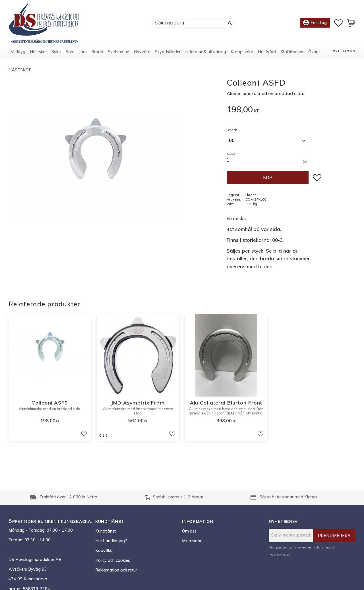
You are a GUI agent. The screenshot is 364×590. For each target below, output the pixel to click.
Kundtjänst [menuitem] (106, 531)
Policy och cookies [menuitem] (113, 560)
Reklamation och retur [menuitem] (116, 570)
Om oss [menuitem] (189, 531)
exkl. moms (343, 51)
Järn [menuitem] (83, 52)
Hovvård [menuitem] (142, 52)
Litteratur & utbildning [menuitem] (206, 52)
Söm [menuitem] (70, 52)
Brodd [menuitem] (97, 52)
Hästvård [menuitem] (267, 52)
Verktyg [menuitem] (18, 52)
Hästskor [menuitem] (38, 52)
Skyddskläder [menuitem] (168, 52)
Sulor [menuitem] (56, 52)
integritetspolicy (279, 555)
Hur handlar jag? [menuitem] (111, 541)
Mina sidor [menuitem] (192, 541)
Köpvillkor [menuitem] (105, 550)
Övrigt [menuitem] (314, 52)
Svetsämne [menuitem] (118, 52)
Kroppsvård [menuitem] (242, 52)
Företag (315, 23)
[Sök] (230, 23)
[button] (338, 23)
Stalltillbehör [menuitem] (292, 52)
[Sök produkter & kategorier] (190, 23)
